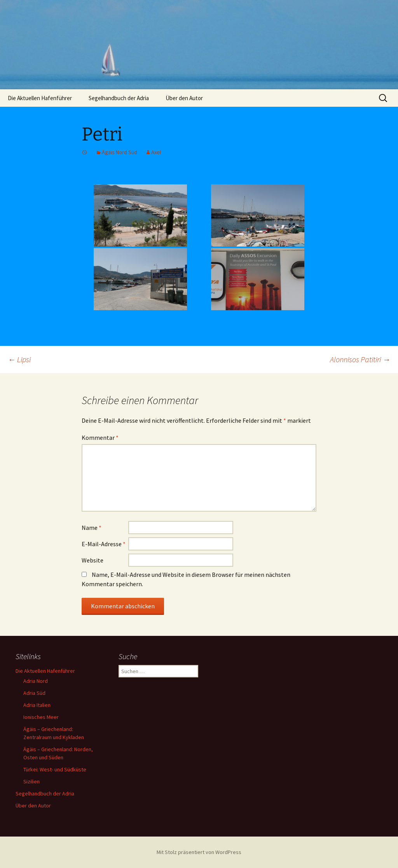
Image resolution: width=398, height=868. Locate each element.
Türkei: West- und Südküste (55, 769)
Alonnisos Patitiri (360, 359)
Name (92, 528)
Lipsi (19, 359)
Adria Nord (36, 681)
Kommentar (100, 437)
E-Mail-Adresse (104, 544)
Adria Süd (34, 693)
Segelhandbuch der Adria (119, 98)
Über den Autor (184, 98)
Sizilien (31, 781)
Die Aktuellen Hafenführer (40, 98)
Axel (156, 152)
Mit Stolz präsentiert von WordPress (199, 852)
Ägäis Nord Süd (120, 152)
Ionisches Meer (41, 717)
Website (93, 560)
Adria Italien (37, 705)
